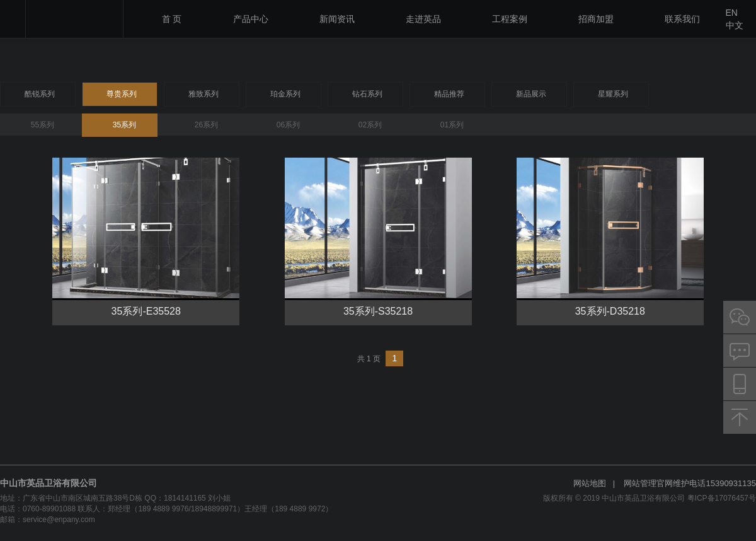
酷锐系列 (40, 94)
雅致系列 (203, 94)
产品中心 (251, 19)
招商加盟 (596, 19)
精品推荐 (449, 94)
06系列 (288, 125)
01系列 (452, 125)
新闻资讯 (337, 19)
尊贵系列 (122, 94)
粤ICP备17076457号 (722, 498)
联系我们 (682, 19)
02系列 (370, 125)
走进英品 (423, 19)
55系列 (43, 125)
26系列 (206, 125)
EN (732, 13)
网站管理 (640, 483)
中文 (735, 25)
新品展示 (531, 94)
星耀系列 (613, 94)
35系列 (124, 125)
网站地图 (590, 483)
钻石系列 (367, 94)
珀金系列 (285, 94)
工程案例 (510, 19)
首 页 (172, 19)
